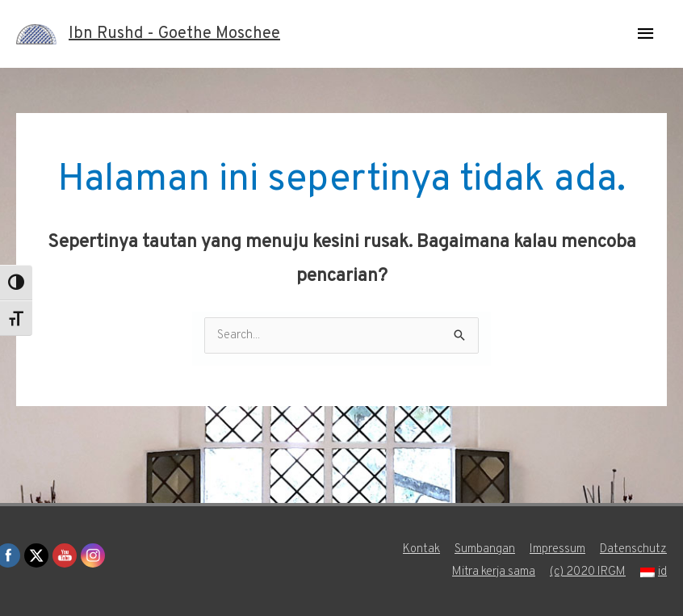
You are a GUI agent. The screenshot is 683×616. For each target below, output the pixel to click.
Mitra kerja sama (494, 572)
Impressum (557, 549)
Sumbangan (485, 549)
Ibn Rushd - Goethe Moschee (174, 34)
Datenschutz (633, 549)
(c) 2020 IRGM (588, 572)
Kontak (421, 549)
